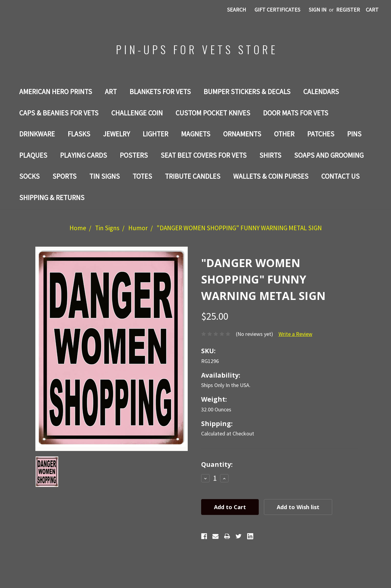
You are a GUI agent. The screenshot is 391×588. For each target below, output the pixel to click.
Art (111, 92)
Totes (142, 176)
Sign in (318, 10)
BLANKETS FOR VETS (160, 92)
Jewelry (116, 134)
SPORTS (64, 176)
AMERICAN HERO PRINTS (56, 92)
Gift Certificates (277, 10)
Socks (29, 176)
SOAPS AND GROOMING (329, 155)
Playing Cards (84, 155)
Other (284, 134)
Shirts (270, 155)
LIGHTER (155, 134)
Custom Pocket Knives (213, 113)
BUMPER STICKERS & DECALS (247, 92)
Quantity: (217, 464)
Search (236, 10)
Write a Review (295, 334)
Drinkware (37, 134)
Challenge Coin (137, 113)
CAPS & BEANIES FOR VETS (59, 113)
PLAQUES (33, 155)
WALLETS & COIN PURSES (271, 176)
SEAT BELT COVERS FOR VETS (204, 155)
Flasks (79, 134)
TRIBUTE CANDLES (193, 176)
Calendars (321, 92)
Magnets (196, 134)
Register (348, 10)
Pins (354, 134)
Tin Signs (105, 176)
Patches (321, 134)
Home (78, 228)
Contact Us (340, 176)
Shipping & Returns (52, 197)
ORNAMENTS (242, 134)
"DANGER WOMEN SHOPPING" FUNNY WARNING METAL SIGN (239, 228)
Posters (134, 155)
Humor (138, 228)
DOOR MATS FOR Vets (296, 113)
